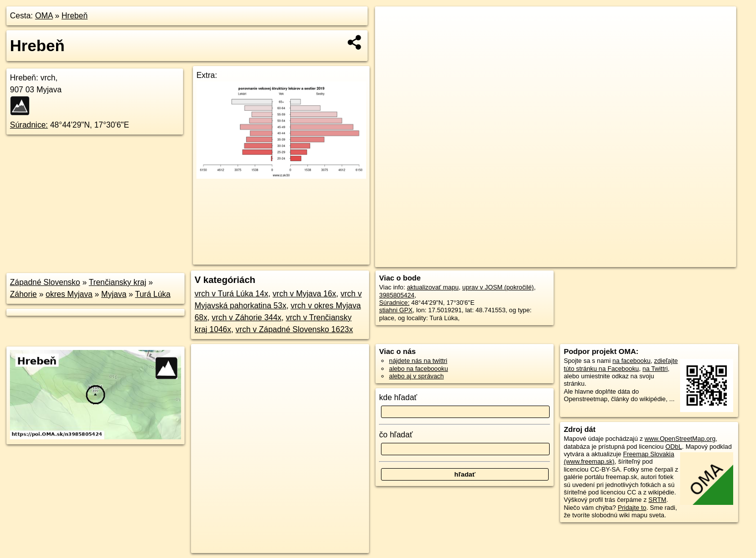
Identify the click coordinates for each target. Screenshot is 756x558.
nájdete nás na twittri (418, 361)
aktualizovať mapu (433, 287)
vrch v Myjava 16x (305, 294)
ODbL (673, 447)
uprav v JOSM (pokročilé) (498, 287)
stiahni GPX (396, 310)
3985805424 (397, 295)
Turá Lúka (153, 294)
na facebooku (632, 361)
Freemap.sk (617, 260)
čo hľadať (396, 435)
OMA (44, 16)
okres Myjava (69, 294)
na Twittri (655, 369)
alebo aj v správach (416, 376)
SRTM (657, 500)
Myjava (114, 294)
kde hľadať (398, 397)
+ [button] (392, 23)
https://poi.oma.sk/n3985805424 (692, 260)
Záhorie (23, 294)
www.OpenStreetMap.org (680, 439)
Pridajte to (632, 508)
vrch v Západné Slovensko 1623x (294, 329)
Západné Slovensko (45, 282)
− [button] (392, 39)
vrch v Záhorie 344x (247, 317)
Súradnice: (29, 125)
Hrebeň (74, 16)
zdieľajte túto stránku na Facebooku (621, 364)
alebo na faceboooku (418, 369)
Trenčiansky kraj (118, 282)
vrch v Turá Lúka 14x (231, 294)
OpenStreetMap (565, 260)
